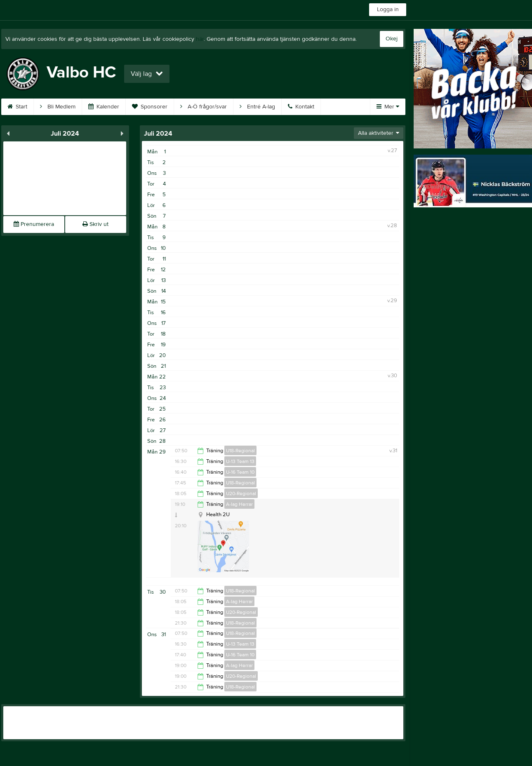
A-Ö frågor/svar (204, 107)
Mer (388, 107)
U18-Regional (240, 451)
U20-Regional (241, 493)
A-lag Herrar (239, 504)
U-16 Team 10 (240, 472)
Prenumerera (34, 224)
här (200, 39)
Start (17, 107)
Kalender (104, 107)
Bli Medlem (58, 107)
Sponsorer (150, 107)
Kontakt (301, 107)
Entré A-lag (257, 107)
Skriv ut (95, 224)
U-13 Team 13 (240, 461)
